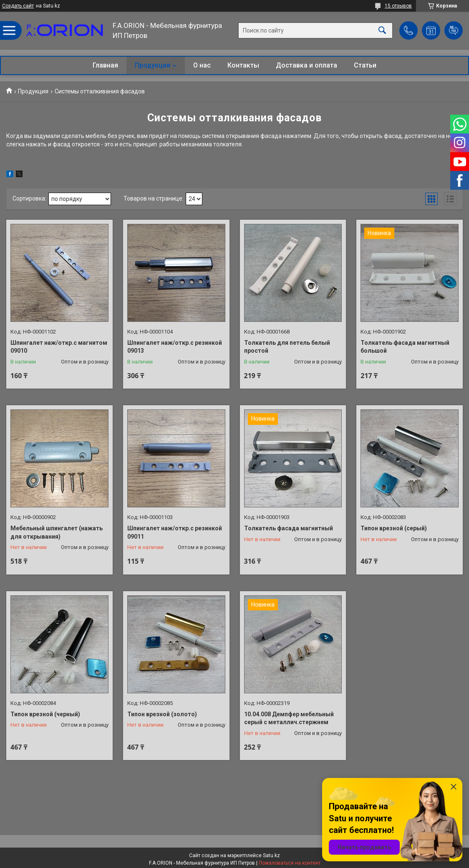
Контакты (243, 65)
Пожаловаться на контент (290, 863)
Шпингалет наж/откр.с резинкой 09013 (175, 347)
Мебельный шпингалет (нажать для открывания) (57, 532)
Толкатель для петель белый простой (287, 347)
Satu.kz (271, 855)
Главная (105, 65)
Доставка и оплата (306, 65)
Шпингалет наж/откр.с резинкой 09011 (175, 532)
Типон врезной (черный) (45, 714)
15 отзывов (398, 6)
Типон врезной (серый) (394, 528)
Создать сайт (18, 6)
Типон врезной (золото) (162, 714)
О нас (202, 65)
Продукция (153, 65)
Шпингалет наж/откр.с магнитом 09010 (59, 347)
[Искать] (382, 31)
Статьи (365, 65)
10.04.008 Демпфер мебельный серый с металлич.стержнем (289, 718)
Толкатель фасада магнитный (289, 528)
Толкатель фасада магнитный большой (405, 347)
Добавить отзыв (454, 30)
